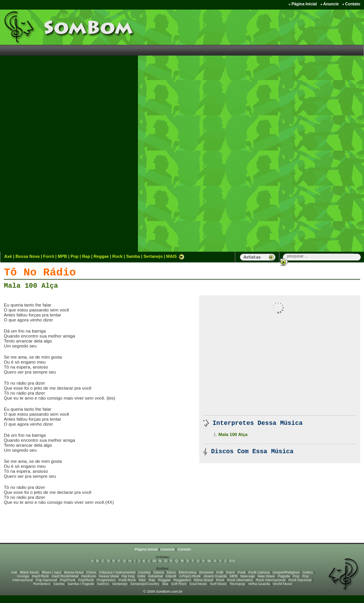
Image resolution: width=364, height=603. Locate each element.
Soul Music (198, 584)
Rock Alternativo (240, 580)
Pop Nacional (46, 580)
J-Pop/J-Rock (190, 576)
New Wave (266, 576)
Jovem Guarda (215, 576)
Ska (165, 584)
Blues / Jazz (52, 572)
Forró (49, 256)
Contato (353, 4)
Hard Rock (40, 576)
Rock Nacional (300, 580)
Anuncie (331, 4)
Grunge (23, 576)
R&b (142, 580)
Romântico (42, 584)
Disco (171, 572)
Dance (159, 572)
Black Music (30, 572)
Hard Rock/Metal (65, 576)
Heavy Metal (109, 576)
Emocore (206, 572)
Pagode (284, 576)
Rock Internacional (271, 580)
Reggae (101, 256)
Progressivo (106, 580)
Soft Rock (179, 584)
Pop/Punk (67, 580)
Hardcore (89, 576)
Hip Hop (128, 576)
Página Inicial (304, 4)
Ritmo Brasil (203, 580)
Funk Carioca (259, 572)
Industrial (156, 576)
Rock (117, 256)
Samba (133, 256)
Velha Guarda (259, 584)
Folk (220, 572)
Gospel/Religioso (286, 572)
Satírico (103, 584)
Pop (75, 256)
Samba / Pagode (81, 584)
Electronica (187, 572)
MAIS (175, 256)
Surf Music (218, 584)
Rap (86, 256)
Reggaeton (182, 580)
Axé (8, 256)
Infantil (171, 576)
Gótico (308, 572)
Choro (91, 572)
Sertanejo (153, 256)
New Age (247, 576)
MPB (62, 256)
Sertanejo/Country (145, 584)
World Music (283, 584)
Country (144, 572)
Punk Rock (127, 580)
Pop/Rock (86, 580)
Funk (242, 572)
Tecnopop (237, 584)
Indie (141, 576)
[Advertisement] (335, 130)
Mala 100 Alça (31, 286)
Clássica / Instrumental (117, 572)
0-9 (232, 561)
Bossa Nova (27, 256)
